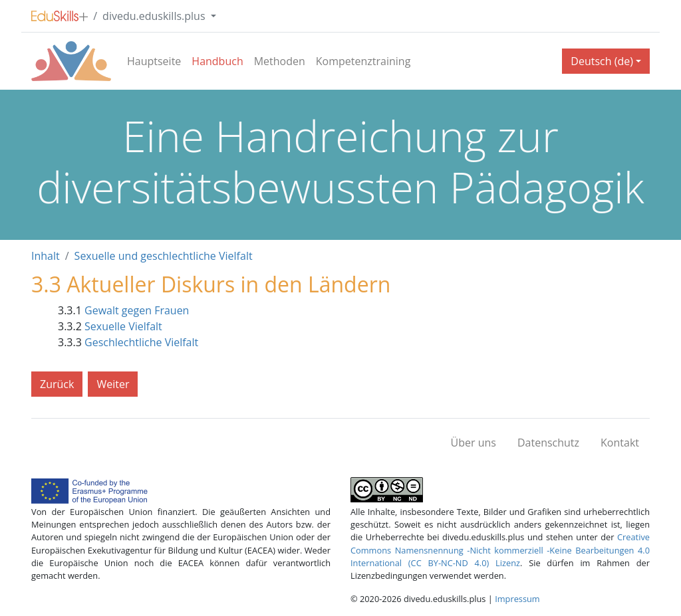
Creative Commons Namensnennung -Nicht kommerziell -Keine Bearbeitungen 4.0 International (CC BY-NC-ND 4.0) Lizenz (500, 550)
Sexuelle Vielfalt (123, 326)
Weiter (113, 384)
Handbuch (217, 61)
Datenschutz (548, 443)
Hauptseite (154, 61)
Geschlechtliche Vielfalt (141, 342)
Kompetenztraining (363, 61)
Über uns (474, 443)
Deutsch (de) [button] (602, 61)
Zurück (57, 384)
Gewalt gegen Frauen (137, 310)
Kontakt (620, 443)
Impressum (517, 599)
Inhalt (46, 256)
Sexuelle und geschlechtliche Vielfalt (164, 256)
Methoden (280, 61)
